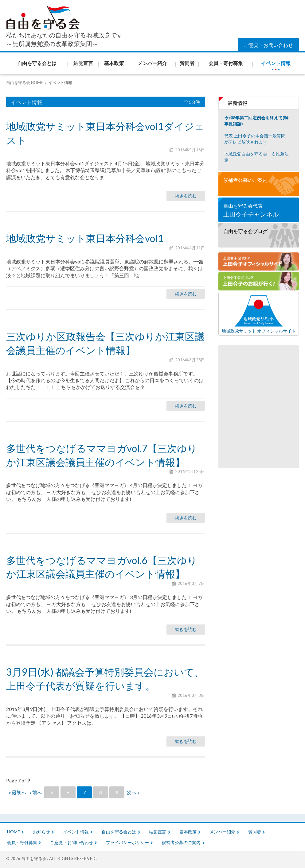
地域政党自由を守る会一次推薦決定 (256, 157)
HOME (14, 832)
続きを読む (186, 196)
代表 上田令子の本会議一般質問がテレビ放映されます (255, 139)
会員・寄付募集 (22, 842)
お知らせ (41, 832)
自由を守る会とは (119, 832)
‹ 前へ (36, 792)
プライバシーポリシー (127, 842)
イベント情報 (76, 832)
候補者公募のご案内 (245, 180)
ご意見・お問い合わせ (268, 45)
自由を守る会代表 (259, 211)
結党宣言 (158, 832)
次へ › (133, 792)
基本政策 (188, 832)
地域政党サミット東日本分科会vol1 (85, 238)
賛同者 (255, 832)
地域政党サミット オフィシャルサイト (259, 314)
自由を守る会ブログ (245, 231)
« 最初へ (18, 792)
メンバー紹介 (222, 832)
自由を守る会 (34, 858)
